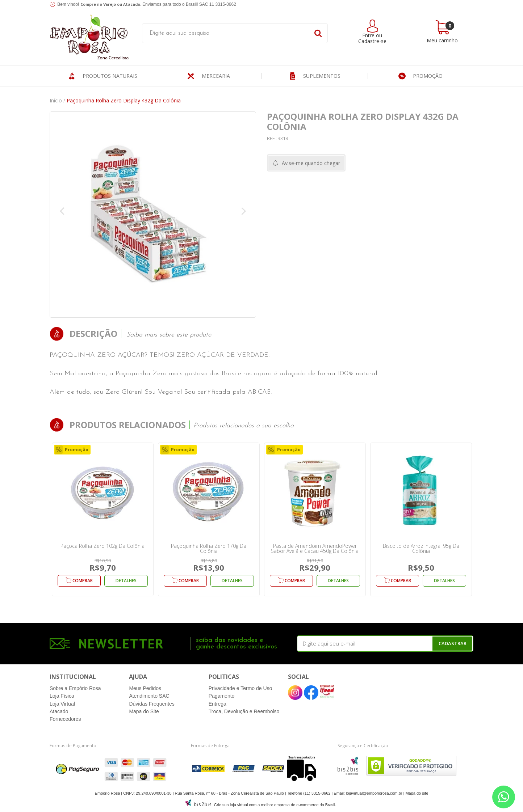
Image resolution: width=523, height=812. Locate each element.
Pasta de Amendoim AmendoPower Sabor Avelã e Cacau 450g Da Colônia (315, 548)
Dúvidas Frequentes (152, 704)
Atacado (59, 711)
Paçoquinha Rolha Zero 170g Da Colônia (209, 548)
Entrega (217, 704)
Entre (368, 35)
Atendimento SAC (149, 696)
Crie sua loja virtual (231, 805)
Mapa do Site (144, 711)
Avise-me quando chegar (311, 163)
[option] (103, 519)
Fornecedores (65, 719)
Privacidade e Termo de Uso (240, 688)
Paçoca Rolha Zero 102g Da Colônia (102, 546)
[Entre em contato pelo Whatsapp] (504, 797)
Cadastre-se (372, 41)
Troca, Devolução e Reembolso (244, 711)
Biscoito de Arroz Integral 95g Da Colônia (421, 548)
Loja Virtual (62, 704)
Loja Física (62, 696)
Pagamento (222, 696)
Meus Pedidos (145, 688)
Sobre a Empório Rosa (75, 688)
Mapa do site (417, 793)
